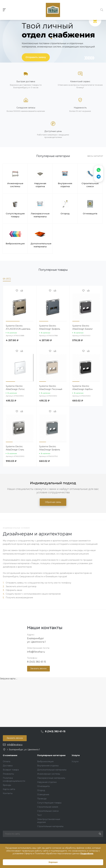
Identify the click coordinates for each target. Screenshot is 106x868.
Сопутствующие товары (15, 215)
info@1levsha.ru (36, 652)
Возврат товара (11, 770)
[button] (51, 38)
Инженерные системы (15, 185)
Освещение (43, 794)
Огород (65, 214)
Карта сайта (9, 789)
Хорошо (53, 862)
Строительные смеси (90, 185)
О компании (10, 755)
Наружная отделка (40, 185)
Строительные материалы (50, 826)
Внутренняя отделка (65, 185)
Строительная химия (48, 807)
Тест (39, 815)
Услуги (76, 755)
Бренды (7, 785)
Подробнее (87, 853)
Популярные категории (51, 755)
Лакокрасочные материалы (40, 215)
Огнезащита (90, 214)
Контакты (8, 793)
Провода (42, 799)
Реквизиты (8, 774)
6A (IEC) (7, 279)
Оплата (7, 761)
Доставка (8, 766)
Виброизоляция (15, 244)
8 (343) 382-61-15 (37, 662)
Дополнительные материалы (40, 245)
